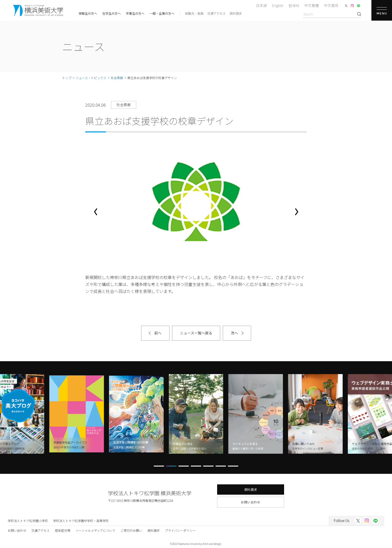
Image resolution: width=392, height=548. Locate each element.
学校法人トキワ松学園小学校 (28, 521)
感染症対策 (63, 530)
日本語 (261, 5)
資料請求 (236, 13)
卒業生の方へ (135, 13)
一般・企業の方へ (162, 13)
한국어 (294, 5)
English (278, 5)
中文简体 (331, 5)
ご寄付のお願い (131, 530)
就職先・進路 (194, 13)
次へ (234, 333)
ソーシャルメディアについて (95, 530)
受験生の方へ (88, 13)
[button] (96, 212)
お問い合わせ (251, 502)
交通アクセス (216, 13)
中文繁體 (312, 5)
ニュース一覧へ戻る (196, 333)
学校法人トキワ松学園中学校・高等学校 (81, 521)
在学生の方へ (112, 13)
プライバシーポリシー (180, 530)
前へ (158, 333)
